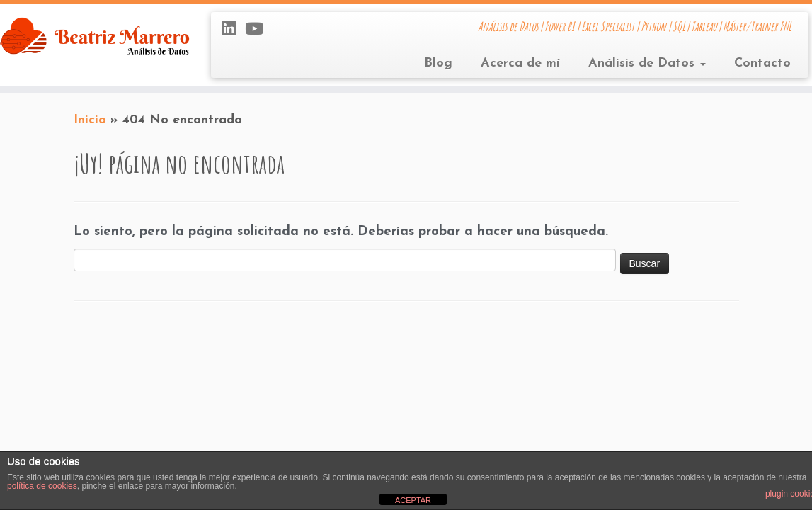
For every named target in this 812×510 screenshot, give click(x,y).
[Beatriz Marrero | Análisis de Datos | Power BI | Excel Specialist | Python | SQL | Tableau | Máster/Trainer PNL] (95, 36)
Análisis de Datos (647, 63)
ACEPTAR (413, 500)
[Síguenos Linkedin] (233, 30)
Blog (438, 63)
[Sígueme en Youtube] (259, 30)
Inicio (90, 120)
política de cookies (42, 486)
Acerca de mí (520, 63)
